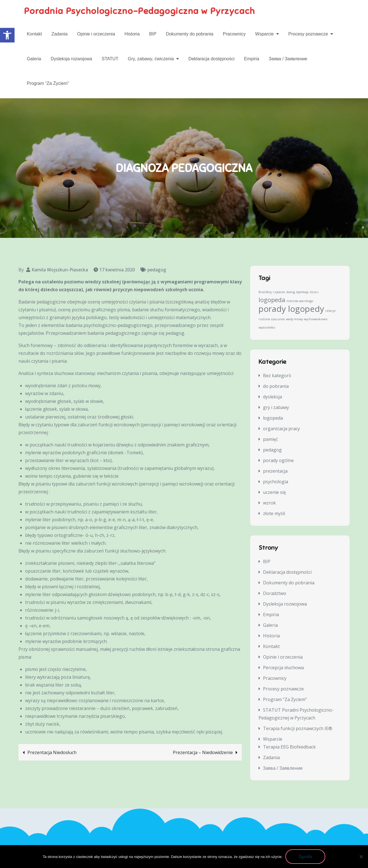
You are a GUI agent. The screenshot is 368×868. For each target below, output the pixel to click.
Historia (132, 34)
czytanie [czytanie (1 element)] (279, 292)
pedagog (157, 270)
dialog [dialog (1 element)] (291, 292)
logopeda (273, 418)
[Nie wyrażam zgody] (361, 857)
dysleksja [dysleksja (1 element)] (302, 292)
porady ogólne (278, 461)
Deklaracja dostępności (212, 59)
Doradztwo (275, 593)
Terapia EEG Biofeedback (289, 747)
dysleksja (273, 397)
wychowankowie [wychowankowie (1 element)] (316, 319)
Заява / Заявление (288, 59)
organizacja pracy (281, 429)
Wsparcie (265, 34)
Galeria (34, 59)
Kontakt (34, 34)
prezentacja (275, 471)
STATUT (110, 59)
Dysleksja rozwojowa (71, 59)
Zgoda (305, 857)
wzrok (269, 503)
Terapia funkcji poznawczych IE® (298, 728)
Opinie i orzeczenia (96, 34)
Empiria (252, 59)
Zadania (59, 34)
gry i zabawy (276, 408)
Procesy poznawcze (308, 34)
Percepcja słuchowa (283, 668)
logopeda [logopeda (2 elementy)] (272, 300)
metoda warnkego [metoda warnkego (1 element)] (300, 301)
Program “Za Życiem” (48, 83)
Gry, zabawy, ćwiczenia (151, 59)
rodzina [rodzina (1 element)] (264, 319)
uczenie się (274, 492)
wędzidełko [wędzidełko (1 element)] (267, 328)
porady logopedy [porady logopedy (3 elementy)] (291, 309)
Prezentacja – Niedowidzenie (203, 753)
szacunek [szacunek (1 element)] (278, 319)
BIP (153, 34)
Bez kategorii (277, 376)
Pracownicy (234, 34)
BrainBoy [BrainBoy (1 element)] (265, 292)
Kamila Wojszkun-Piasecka (60, 270)
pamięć (271, 439)
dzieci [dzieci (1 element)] (314, 292)
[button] (7, 35)
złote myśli (274, 514)
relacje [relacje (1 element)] (330, 311)
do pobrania (276, 386)
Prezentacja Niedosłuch (52, 753)
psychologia (276, 482)
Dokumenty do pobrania (190, 34)
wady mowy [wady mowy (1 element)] (294, 319)
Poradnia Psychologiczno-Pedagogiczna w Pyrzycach (140, 11)
